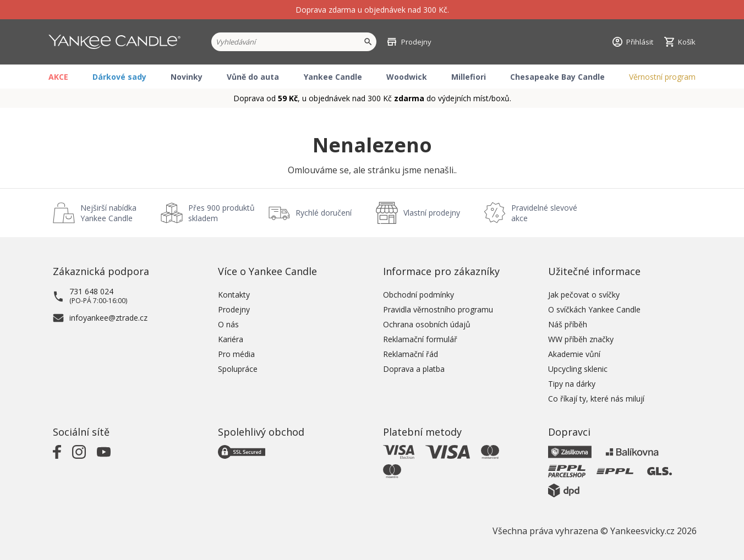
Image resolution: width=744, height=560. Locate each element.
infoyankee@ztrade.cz (108, 318)
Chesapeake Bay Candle (557, 77)
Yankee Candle (333, 77)
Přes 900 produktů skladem (221, 213)
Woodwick (407, 77)
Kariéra (231, 339)
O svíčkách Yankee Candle (594, 309)
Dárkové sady (119, 77)
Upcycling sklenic (578, 369)
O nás (228, 324)
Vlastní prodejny (432, 213)
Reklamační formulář (420, 339)
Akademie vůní (574, 354)
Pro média (236, 354)
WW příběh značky (581, 339)
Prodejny (234, 309)
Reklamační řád (411, 354)
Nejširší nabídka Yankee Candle (108, 213)
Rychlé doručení (324, 213)
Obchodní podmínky (418, 295)
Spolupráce (238, 369)
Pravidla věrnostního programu (438, 309)
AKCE (58, 77)
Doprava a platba (414, 369)
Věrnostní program (662, 77)
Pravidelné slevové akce (544, 213)
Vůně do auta (253, 77)
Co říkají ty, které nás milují (596, 399)
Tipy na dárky (572, 384)
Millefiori (469, 77)
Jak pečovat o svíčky (584, 295)
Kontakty (234, 295)
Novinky (187, 77)
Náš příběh (568, 324)
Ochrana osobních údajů (427, 324)
